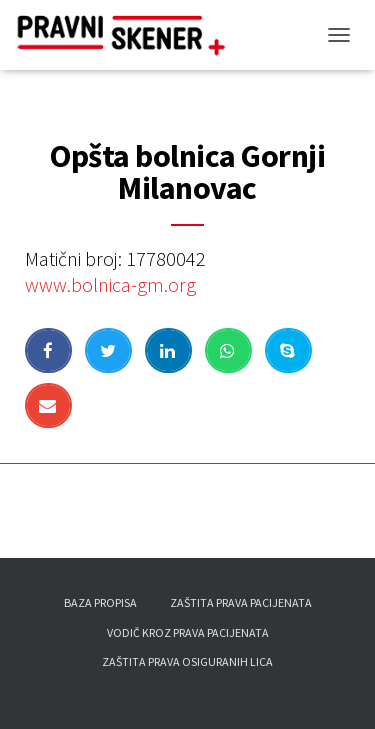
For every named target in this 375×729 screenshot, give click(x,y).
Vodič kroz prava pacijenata (188, 632)
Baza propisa (100, 602)
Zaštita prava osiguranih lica (187, 661)
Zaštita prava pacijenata (241, 602)
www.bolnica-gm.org (110, 284)
